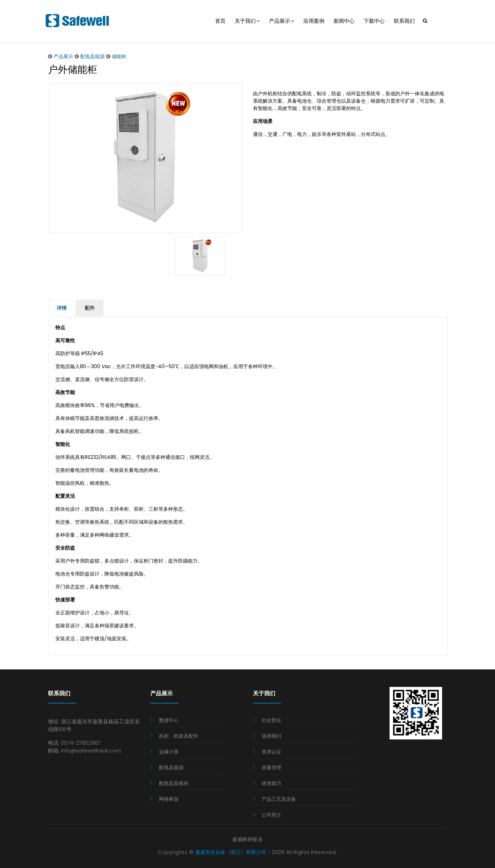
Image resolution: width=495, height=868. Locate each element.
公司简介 (271, 814)
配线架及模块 (174, 783)
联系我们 (404, 21)
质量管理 (271, 767)
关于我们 (247, 21)
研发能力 (271, 783)
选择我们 (271, 735)
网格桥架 (169, 798)
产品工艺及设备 (279, 798)
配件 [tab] (89, 308)
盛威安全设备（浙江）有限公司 (231, 852)
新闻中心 (344, 21)
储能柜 (119, 56)
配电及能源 (92, 56)
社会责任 (271, 719)
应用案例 (314, 21)
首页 (220, 21)
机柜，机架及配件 (179, 735)
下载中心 (374, 21)
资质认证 (271, 751)
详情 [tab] (62, 308)
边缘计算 (169, 751)
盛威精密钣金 (247, 839)
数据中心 (169, 719)
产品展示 (282, 21)
